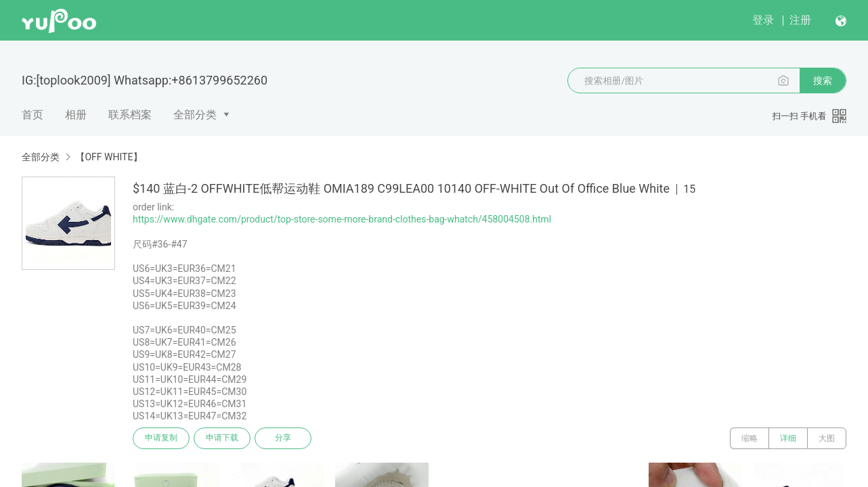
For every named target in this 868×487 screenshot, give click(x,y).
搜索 (823, 80)
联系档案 (130, 115)
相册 (76, 115)
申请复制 (161, 438)
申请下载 (222, 438)
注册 (800, 20)
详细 (788, 438)
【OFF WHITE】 (109, 157)
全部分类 (195, 115)
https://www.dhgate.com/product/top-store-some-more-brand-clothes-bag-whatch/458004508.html (342, 219)
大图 (827, 438)
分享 (283, 438)
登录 (763, 20)
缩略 (750, 438)
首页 (32, 115)
